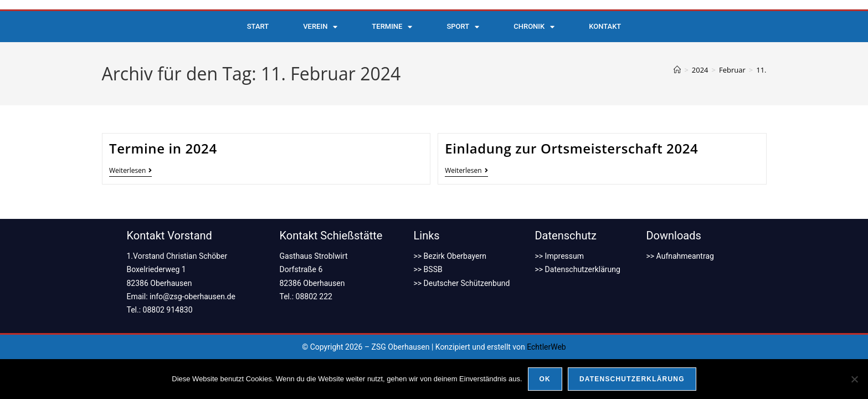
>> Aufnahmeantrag (680, 256)
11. (761, 70)
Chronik (534, 27)
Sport (463, 27)
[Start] (677, 70)
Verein (320, 27)
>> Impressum (559, 256)
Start (258, 26)
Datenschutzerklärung (632, 379)
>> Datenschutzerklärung (577, 269)
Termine (392, 27)
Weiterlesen (130, 171)
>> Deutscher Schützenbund (462, 283)
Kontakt (605, 26)
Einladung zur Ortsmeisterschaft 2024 (571, 148)
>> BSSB (428, 269)
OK (545, 379)
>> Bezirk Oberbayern (450, 256)
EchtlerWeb (546, 347)
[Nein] (854, 379)
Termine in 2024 (163, 148)
